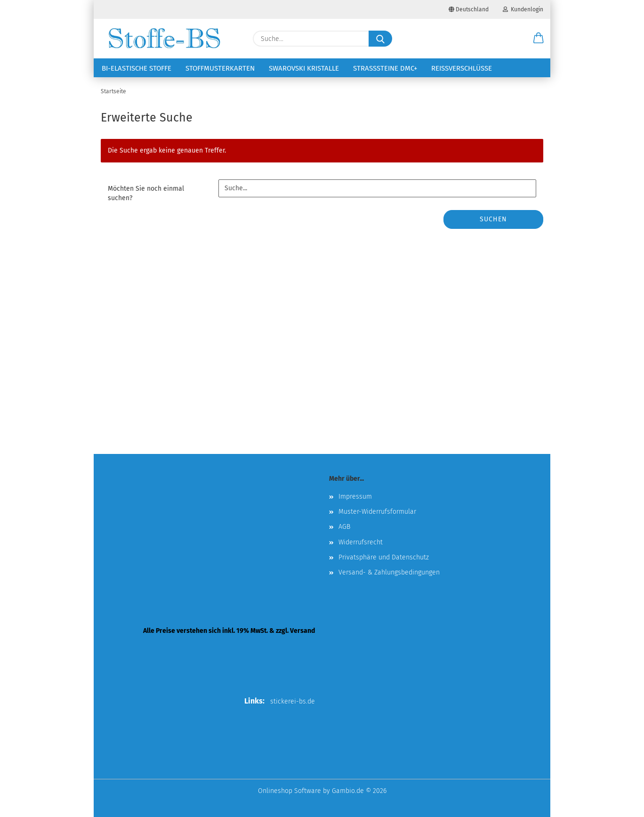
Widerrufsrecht (361, 542)
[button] (539, 39)
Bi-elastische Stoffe (137, 68)
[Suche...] (380, 39)
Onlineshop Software (290, 791)
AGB (344, 527)
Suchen (493, 219)
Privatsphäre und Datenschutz (384, 557)
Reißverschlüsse (462, 68)
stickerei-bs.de (293, 701)
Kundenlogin (523, 9)
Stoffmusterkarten (220, 68)
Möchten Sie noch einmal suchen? (146, 193)
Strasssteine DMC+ (385, 68)
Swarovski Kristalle (304, 68)
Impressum (355, 497)
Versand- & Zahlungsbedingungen (389, 572)
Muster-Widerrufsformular (377, 512)
